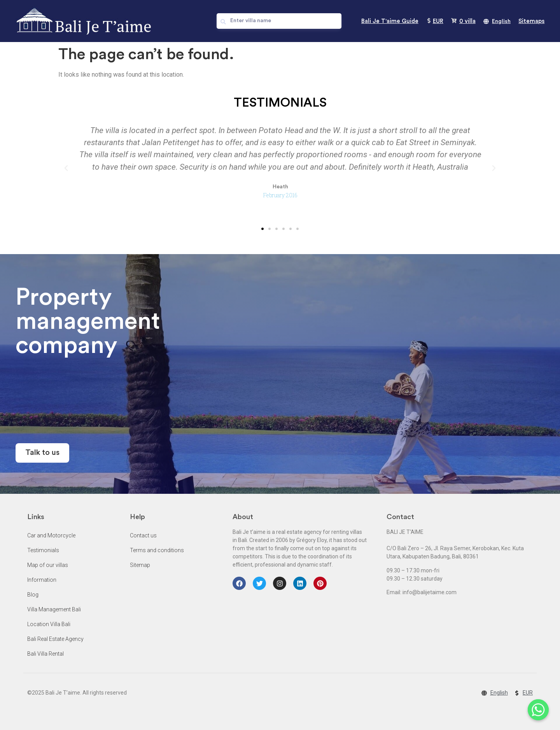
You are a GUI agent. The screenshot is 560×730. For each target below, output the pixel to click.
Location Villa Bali (49, 624)
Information (42, 580)
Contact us (143, 535)
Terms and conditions (157, 550)
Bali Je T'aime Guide (390, 21)
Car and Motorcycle (51, 535)
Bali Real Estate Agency (55, 639)
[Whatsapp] (538, 710)
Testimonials (43, 550)
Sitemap (140, 565)
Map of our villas (48, 565)
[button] (262, 229)
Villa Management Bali (54, 609)
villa (467, 21)
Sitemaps (531, 21)
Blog (33, 595)
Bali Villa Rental (45, 654)
